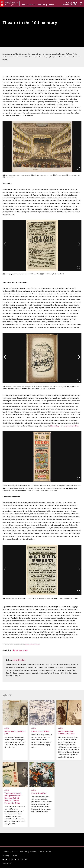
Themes (24, 5)
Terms (15, 856)
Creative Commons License (32, 644)
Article (7, 728)
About (74, 5)
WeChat (66, 2)
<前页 (5, 145)
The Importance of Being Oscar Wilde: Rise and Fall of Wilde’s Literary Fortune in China (13, 798)
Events (51, 5)
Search (81, 3)
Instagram (71, 2)
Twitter (76, 2)
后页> (79, 145)
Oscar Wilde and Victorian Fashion (67, 733)
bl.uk (49, 852)
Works (33, 5)
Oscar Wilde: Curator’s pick (15, 733)
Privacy (6, 856)
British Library (2, 3)
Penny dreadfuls (39, 793)
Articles (42, 5)
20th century (55, 426)
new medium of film (72, 426)
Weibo (69, 2)
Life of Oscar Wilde (40, 731)
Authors (65, 5)
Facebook (74, 2)
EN (75, 4)
